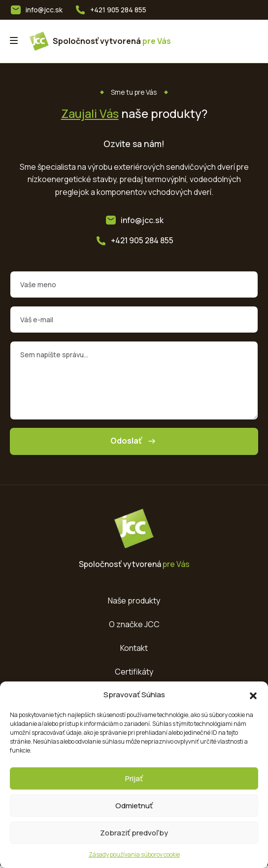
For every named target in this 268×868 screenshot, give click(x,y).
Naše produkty (134, 602)
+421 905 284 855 (118, 10)
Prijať (134, 778)
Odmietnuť (134, 806)
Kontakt (134, 649)
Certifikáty (134, 673)
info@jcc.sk (44, 10)
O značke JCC (134, 626)
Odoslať (134, 443)
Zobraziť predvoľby (134, 833)
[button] (253, 695)
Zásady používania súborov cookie (134, 854)
